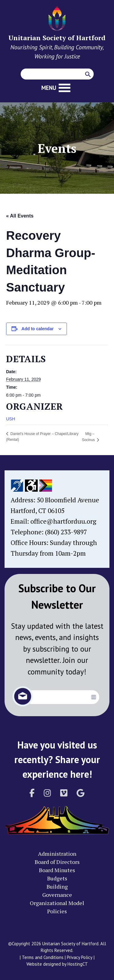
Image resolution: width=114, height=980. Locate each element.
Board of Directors (57, 862)
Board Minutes (57, 870)
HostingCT (78, 964)
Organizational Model (57, 903)
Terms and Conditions (43, 957)
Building (57, 886)
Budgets (57, 878)
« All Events (20, 216)
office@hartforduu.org (63, 521)
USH (11, 419)
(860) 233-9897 (66, 532)
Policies (57, 911)
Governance (57, 895)
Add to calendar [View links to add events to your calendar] (38, 329)
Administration (57, 854)
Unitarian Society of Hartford (57, 38)
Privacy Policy (80, 957)
